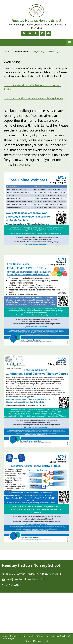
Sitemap (28, 641)
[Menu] (70, 43)
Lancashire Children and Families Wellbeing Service (33, 98)
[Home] (7, 51)
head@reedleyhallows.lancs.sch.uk (26, 579)
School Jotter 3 (65, 636)
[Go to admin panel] (41, 641)
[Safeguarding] (38, 51)
